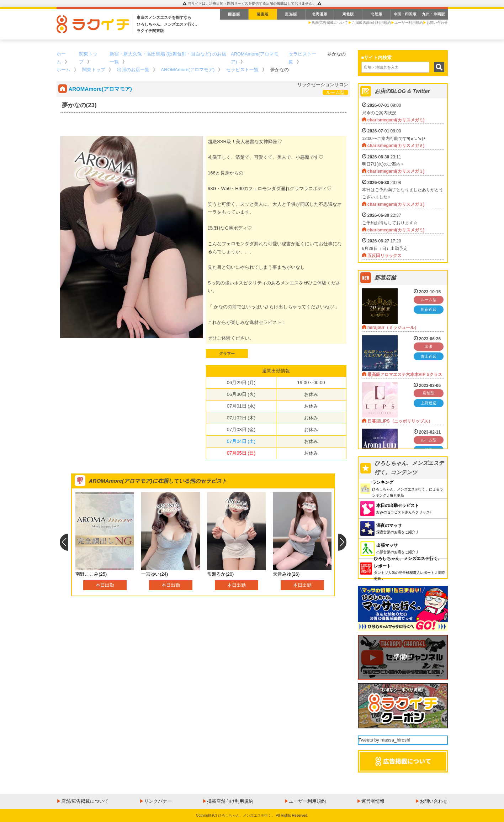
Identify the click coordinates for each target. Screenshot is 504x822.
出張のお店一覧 (133, 70)
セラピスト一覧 (242, 70)
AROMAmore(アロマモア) (188, 70)
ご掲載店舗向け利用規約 (371, 23)
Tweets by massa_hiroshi (384, 740)
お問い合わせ (437, 23)
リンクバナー (158, 801)
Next (342, 542)
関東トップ (94, 70)
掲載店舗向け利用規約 (230, 801)
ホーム (63, 70)
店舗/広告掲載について (330, 23)
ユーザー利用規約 (409, 23)
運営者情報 (373, 801)
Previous (64, 542)
